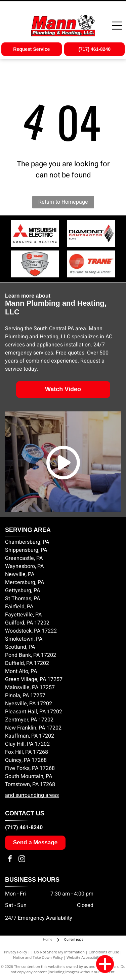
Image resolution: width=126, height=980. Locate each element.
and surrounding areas (32, 795)
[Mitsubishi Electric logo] (35, 234)
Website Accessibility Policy (90, 957)
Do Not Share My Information (59, 952)
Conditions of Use (104, 952)
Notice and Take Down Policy (38, 957)
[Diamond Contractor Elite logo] (91, 234)
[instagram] (22, 860)
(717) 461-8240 (24, 827)
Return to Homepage (63, 202)
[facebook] (10, 860)
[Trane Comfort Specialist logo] (91, 264)
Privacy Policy (16, 952)
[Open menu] (117, 26)
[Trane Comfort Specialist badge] (35, 264)
